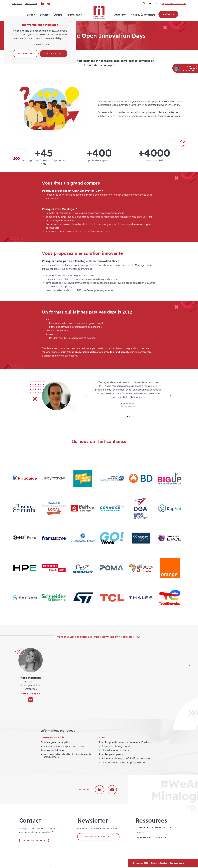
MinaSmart (31, 3)
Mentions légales (159, 864)
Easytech (17, 3)
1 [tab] (127, 417)
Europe (58, 15)
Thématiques (74, 15)
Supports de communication (154, 829)
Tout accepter (54, 53)
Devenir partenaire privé (152, 838)
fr (150, 3)
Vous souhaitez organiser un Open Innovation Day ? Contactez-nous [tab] (99, 638)
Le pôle (31, 15)
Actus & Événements (143, 15)
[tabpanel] (99, 396)
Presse (141, 833)
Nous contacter (34, 842)
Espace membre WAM (174, 3)
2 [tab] (129, 417)
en (156, 3)
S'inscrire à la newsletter (98, 838)
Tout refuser (25, 53)
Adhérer (168, 14)
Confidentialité (177, 864)
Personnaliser (40, 44)
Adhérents (120, 15)
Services (45, 15)
